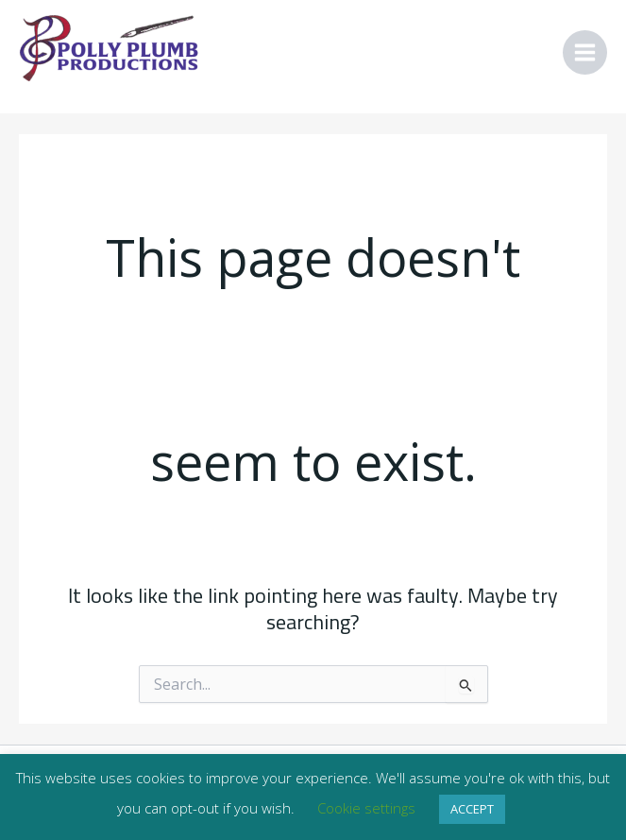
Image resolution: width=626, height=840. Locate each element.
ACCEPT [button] (472, 809)
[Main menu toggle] (585, 52)
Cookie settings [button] (366, 808)
